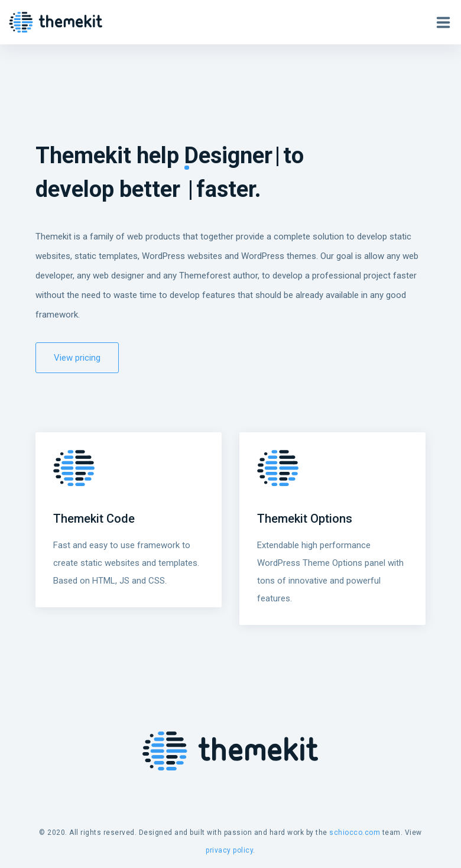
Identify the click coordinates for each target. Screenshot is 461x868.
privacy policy (229, 850)
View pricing (77, 358)
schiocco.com (355, 833)
